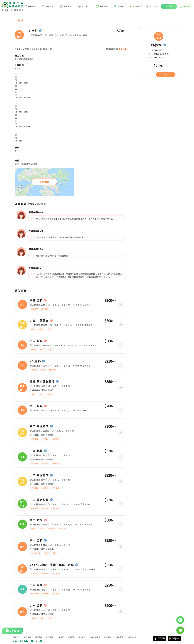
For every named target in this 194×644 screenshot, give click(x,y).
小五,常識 (36, 585)
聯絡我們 (82, 637)
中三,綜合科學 (39, 500)
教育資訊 (28, 637)
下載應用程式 (95, 637)
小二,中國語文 (39, 475)
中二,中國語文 (39, 426)
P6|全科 (32, 31)
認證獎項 (39, 637)
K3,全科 (35, 361)
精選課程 (71, 637)
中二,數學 (36, 520)
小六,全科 (36, 605)
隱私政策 (107, 637)
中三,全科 (36, 300)
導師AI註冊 (132, 637)
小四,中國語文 (39, 321)
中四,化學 (36, 451)
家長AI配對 (119, 637)
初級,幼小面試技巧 (42, 381)
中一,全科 (36, 406)
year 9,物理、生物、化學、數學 (52, 565)
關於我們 (17, 637)
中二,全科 (36, 341)
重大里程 (49, 637)
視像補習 (60, 637)
